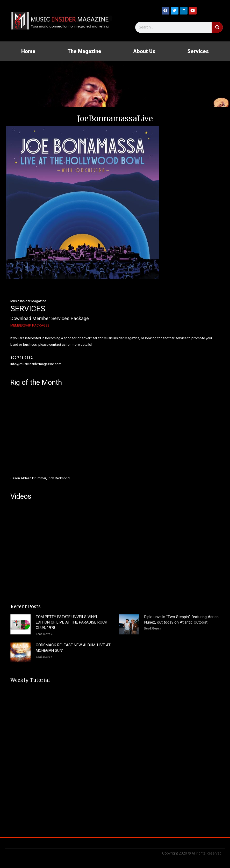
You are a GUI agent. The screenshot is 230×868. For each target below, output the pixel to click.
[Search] (217, 27)
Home (28, 51)
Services (198, 51)
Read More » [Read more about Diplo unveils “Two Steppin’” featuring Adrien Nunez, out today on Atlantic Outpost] (153, 629)
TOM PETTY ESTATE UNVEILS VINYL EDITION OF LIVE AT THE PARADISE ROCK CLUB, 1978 (71, 622)
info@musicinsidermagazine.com (36, 364)
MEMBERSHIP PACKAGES (30, 325)
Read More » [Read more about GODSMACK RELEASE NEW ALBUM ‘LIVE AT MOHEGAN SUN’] (44, 657)
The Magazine (84, 51)
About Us (144, 51)
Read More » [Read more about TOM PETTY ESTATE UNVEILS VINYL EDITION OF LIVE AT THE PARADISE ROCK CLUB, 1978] (44, 634)
